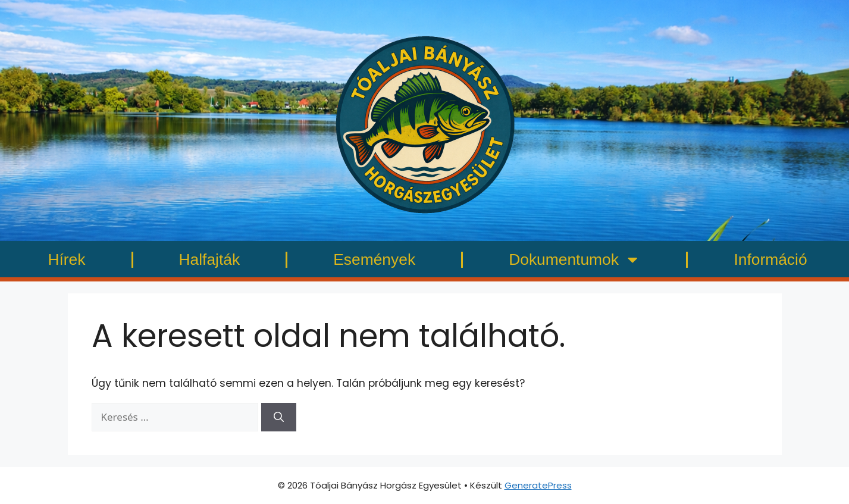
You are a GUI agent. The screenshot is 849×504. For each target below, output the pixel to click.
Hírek (66, 259)
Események (374, 259)
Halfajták (210, 259)
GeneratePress (538, 485)
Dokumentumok (574, 259)
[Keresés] (279, 417)
